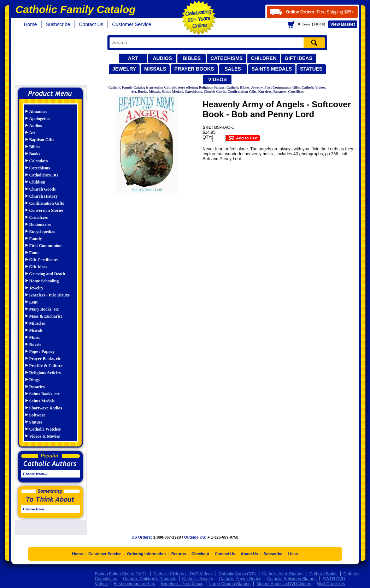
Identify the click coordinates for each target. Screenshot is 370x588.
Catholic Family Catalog (54, 59)
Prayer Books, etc (45, 359)
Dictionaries (40, 224)
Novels (35, 344)
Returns (179, 556)
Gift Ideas (298, 58)
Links (293, 556)
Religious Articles (45, 373)
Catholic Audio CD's (237, 576)
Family (36, 239)
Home (31, 24)
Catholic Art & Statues (283, 576)
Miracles (37, 323)
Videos (218, 79)
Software (37, 415)
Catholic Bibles (323, 576)
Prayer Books (194, 69)
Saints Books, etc (45, 394)
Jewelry (124, 69)
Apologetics (40, 119)
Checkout (200, 556)
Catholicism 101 (44, 175)
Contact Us (91, 24)
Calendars (39, 161)
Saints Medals (272, 69)
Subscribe (273, 556)
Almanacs (38, 112)
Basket (343, 24)
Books (35, 154)
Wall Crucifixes (331, 586)
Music (35, 337)
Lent (34, 302)
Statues (311, 69)
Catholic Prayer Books (240, 581)
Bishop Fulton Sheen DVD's (121, 576)
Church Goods (43, 189)
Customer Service (132, 24)
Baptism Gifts (42, 140)
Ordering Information (146, 556)
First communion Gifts (134, 586)
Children (264, 58)
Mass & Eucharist (46, 316)
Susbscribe (58, 24)
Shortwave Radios (46, 408)
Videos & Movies (45, 436)
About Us (249, 556)
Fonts (34, 253)
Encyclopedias (42, 232)
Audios (162, 58)
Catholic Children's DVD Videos (183, 576)
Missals (155, 69)
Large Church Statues (230, 586)
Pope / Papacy (42, 352)
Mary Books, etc (44, 309)
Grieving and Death (47, 274)
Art (133, 58)
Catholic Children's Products (149, 581)
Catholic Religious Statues (292, 581)
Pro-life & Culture (46, 366)
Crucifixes (39, 217)
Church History (44, 196)
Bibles (192, 58)
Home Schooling (44, 281)
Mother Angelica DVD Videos (284, 586)
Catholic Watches (45, 429)
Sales (233, 69)
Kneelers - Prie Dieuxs (49, 295)
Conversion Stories (46, 210)
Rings (34, 380)
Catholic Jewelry (198, 581)
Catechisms (227, 58)
